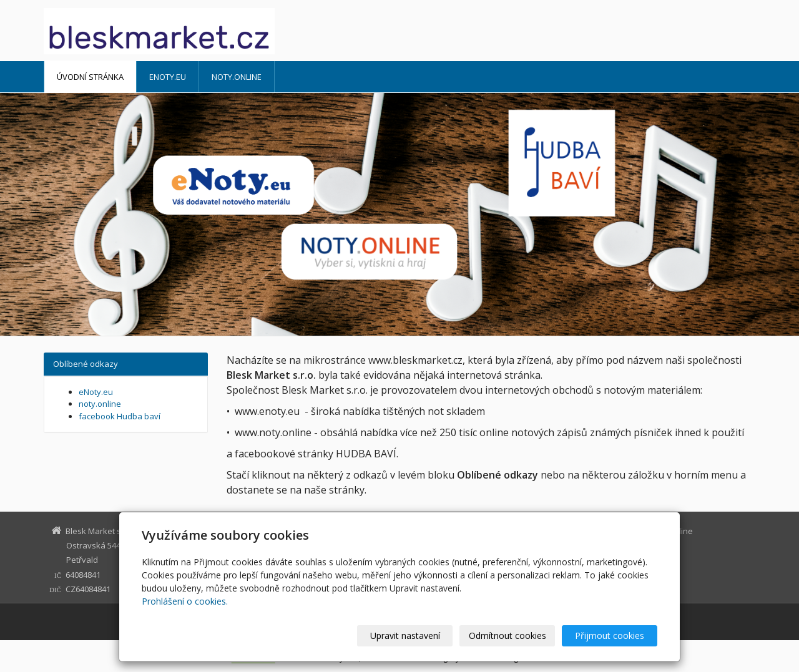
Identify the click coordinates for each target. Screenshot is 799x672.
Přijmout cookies (610, 635)
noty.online (237, 77)
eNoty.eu (168, 77)
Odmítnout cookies (507, 635)
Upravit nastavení (405, 635)
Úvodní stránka (90, 77)
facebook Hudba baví (120, 416)
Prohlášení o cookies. (185, 601)
